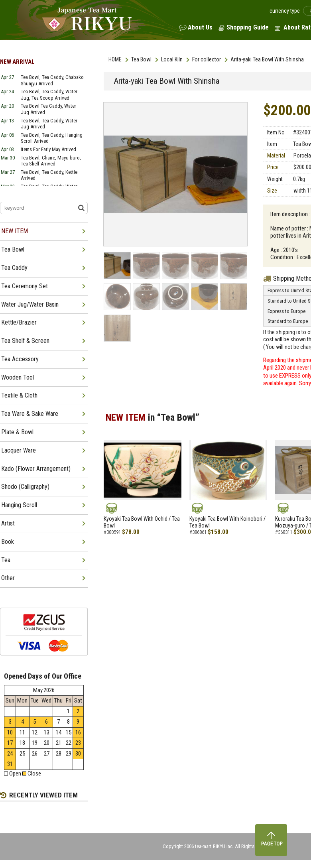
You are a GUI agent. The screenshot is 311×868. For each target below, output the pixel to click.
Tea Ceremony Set (25, 286)
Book (8, 542)
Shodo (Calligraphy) (25, 487)
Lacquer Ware (19, 450)
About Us (200, 27)
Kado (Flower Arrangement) (36, 469)
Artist (8, 523)
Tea (6, 560)
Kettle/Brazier (19, 322)
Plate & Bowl (17, 432)
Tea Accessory (20, 359)
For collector (207, 59)
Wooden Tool (18, 377)
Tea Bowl (141, 59)
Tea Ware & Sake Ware (30, 414)
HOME (115, 59)
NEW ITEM (15, 231)
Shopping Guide (248, 27)
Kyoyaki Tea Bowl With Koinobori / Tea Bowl (227, 522)
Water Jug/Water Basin (30, 304)
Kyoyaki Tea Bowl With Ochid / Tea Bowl (142, 522)
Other (8, 578)
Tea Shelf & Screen (25, 341)
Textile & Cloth (19, 395)
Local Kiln (172, 59)
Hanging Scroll (19, 505)
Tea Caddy (14, 268)
